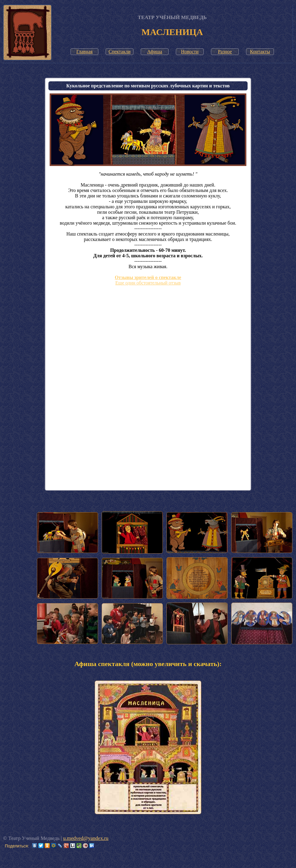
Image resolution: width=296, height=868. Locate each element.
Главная (84, 52)
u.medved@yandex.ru (86, 838)
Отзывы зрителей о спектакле (148, 277)
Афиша (155, 52)
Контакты (260, 52)
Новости (190, 52)
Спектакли (120, 52)
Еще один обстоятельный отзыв (148, 283)
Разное (225, 52)
